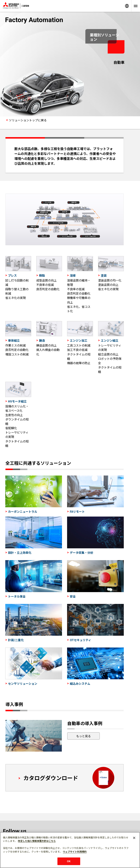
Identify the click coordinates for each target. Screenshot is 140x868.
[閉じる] (134, 838)
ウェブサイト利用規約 (75, 852)
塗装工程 (65, 212)
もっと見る (83, 736)
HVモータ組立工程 (91, 236)
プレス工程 (48, 202)
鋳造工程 (44, 236)
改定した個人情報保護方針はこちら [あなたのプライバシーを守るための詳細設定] (37, 841)
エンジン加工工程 (58, 223)
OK (69, 861)
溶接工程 (74, 202)
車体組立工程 (44, 212)
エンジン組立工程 (67, 236)
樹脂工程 (34, 226)
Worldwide (127, 6)
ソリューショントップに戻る (28, 120)
